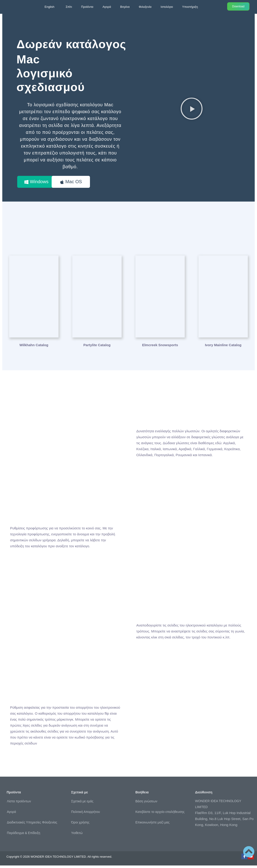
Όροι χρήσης (80, 825)
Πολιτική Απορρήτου (85, 814)
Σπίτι (69, 7)
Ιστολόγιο (167, 7)
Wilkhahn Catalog (34, 347)
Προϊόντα (87, 7)
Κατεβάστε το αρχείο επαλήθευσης (160, 814)
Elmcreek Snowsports (160, 347)
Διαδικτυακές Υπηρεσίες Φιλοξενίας (32, 825)
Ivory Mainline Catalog (223, 347)
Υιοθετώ (77, 835)
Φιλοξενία (145, 7)
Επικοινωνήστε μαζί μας (152, 825)
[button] (192, 110)
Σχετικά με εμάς (82, 804)
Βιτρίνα (125, 7)
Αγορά (107, 7)
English (49, 7)
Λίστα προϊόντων (19, 804)
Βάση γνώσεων (146, 804)
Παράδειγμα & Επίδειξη (24, 836)
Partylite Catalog (97, 347)
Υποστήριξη (190, 7)
